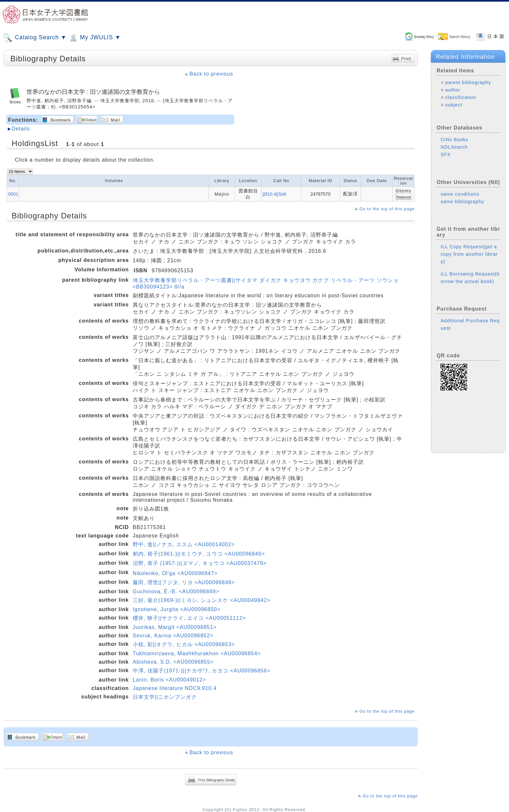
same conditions (460, 194)
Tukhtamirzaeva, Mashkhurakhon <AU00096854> (197, 653)
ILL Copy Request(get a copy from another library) (469, 254)
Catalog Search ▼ (35, 38)
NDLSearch (454, 147)
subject (454, 105)
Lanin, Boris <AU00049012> (169, 680)
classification (461, 97)
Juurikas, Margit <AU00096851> (175, 627)
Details (21, 129)
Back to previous (211, 74)
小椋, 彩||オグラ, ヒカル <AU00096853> (184, 644)
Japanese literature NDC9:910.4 (175, 688)
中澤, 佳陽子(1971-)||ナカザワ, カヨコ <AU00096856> (202, 671)
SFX (446, 154)
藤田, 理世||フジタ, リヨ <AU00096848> (184, 582)
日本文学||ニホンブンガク (165, 697)
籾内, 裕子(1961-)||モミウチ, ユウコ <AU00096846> (199, 554)
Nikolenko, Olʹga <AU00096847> (175, 573)
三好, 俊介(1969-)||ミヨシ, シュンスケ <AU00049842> (202, 600)
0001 (13, 194)
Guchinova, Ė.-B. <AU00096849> (176, 591)
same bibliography (462, 202)
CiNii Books (454, 140)
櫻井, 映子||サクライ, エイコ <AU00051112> (189, 618)
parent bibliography (468, 82)
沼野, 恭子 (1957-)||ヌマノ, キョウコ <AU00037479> (200, 563)
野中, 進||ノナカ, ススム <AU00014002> (184, 544)
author (453, 90)
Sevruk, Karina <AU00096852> (173, 636)
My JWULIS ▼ (94, 38)
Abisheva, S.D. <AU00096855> (173, 662)
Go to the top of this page (387, 209)
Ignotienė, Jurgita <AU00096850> (177, 609)
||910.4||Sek (274, 194)
